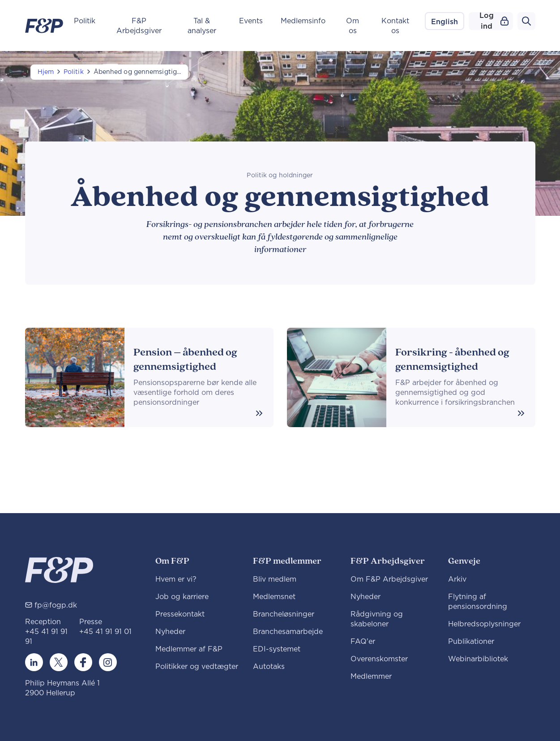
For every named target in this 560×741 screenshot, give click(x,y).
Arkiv (457, 579)
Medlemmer (371, 677)
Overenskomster (379, 659)
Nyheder (170, 632)
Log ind (494, 21)
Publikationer (471, 642)
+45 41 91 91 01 (105, 632)
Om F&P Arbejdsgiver (389, 579)
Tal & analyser (202, 26)
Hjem (46, 72)
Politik (85, 21)
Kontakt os (395, 26)
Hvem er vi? (176, 579)
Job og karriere (182, 597)
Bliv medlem (275, 579)
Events (251, 21)
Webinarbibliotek (478, 659)
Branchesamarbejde (288, 632)
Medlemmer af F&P (189, 649)
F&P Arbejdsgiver (139, 26)
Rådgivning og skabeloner (377, 619)
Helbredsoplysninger (484, 624)
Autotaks (269, 667)
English (445, 22)
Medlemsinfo (303, 21)
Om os (353, 26)
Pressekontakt (180, 614)
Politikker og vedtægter (197, 667)
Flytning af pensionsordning (478, 602)
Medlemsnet (274, 597)
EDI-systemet (277, 649)
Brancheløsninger (284, 614)
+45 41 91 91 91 (46, 637)
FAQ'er (363, 642)
